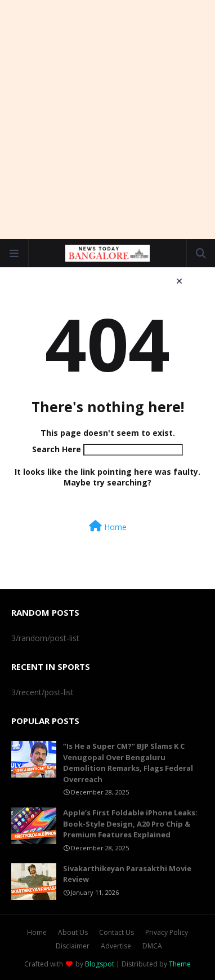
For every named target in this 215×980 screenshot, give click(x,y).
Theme (180, 964)
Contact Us (117, 932)
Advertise (116, 946)
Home (108, 526)
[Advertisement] (107, 119)
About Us (73, 932)
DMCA (152, 946)
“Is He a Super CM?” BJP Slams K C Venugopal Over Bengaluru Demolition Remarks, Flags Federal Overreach (128, 763)
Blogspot (100, 964)
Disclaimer (73, 946)
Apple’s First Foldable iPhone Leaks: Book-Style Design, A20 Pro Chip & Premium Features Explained (130, 824)
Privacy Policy (167, 932)
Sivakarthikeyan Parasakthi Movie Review (127, 874)
